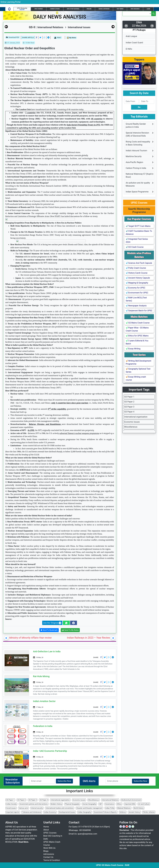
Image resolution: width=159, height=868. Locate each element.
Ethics (119, 804)
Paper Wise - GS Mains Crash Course (137, 329)
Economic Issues (132, 422)
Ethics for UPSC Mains (137, 336)
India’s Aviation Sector (44, 701)
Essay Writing (133, 349)
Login (148, 9)
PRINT (58, 38)
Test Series (120, 9)
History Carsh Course (137, 273)
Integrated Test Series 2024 (137, 241)
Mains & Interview (104, 9)
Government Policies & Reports (105, 812)
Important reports (13, 812)
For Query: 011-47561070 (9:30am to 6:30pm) (89, 827)
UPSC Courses (39, 9)
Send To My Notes (70, 630)
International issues (78, 27)
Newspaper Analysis (136, 306)
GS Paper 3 (129, 407)
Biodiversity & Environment (131, 800)
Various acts (23, 808)
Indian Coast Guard (134, 43)
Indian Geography (85, 812)
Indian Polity (110, 808)
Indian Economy (50, 812)
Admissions (49, 854)
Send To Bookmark (49, 630)
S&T (101, 804)
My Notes (71, 38)
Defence (123, 812)
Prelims (89, 9)
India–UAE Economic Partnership (50, 751)
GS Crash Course (135, 247)
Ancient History (134, 812)
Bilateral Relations (124, 808)
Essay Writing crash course (136, 378)
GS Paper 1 (129, 397)
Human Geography (89, 804)
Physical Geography (72, 804)
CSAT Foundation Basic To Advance (139, 233)
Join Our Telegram (52, 623)
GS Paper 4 (129, 412)
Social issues (11, 808)
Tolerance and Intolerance (32, 812)
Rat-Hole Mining (41, 676)
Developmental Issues (67, 812)
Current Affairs (55, 9)
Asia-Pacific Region (134, 162)
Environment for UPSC (137, 293)
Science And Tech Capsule (139, 263)
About (46, 830)
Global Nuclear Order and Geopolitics (30, 48)
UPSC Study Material (73, 9)
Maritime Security (134, 156)
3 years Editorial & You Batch (137, 342)
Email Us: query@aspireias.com (83, 834)
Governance (110, 804)
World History (139, 808)
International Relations (110, 800)
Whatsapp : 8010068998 (80, 830)
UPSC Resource (135, 9)
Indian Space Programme (137, 192)
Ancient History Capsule (138, 278)
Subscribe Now (64, 781)
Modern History (56, 804)
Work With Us (49, 848)
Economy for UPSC (136, 288)
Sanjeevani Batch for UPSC (139, 311)
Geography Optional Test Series (138, 370)
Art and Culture (144, 804)
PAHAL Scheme (149, 812)
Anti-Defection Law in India (47, 651)
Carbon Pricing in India (136, 168)
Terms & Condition (52, 860)
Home (46, 827)
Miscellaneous (131, 427)
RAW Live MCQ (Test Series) (136, 299)
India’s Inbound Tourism (136, 151)
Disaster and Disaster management (89, 808)
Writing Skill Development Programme (139, 362)
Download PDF (13, 38)
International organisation (136, 417)
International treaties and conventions (60, 808)
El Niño (129, 49)
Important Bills (130, 804)
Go (139, 107)
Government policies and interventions (34, 804)
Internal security (37, 808)
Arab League (131, 36)
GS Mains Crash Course (138, 323)
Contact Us (48, 857)
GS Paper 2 (129, 402)
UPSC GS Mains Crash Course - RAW (127, 865)
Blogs (46, 851)
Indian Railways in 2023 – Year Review (88, 638)
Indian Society (11, 804)
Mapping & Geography (137, 283)
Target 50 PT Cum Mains (138, 226)
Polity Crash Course (136, 268)
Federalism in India (43, 726)
